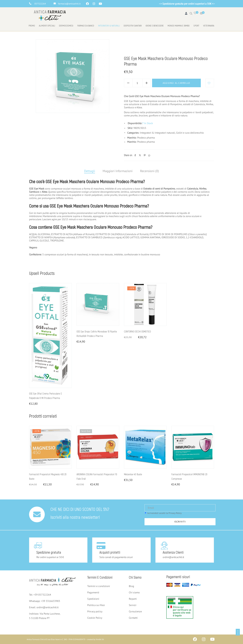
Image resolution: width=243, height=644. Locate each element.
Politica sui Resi (96, 605)
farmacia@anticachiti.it (69, 4)
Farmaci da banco (86, 26)
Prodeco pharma (146, 138)
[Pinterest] (145, 155)
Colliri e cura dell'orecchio (194, 48)
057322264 (40, 4)
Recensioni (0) (149, 171)
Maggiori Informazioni (118, 171)
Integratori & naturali (109, 26)
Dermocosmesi (66, 26)
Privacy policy (95, 611)
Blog (131, 586)
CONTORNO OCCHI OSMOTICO (137, 332)
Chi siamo (134, 592)
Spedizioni (93, 599)
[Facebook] (135, 155)
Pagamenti (93, 592)
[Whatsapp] (149, 155)
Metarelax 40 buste (133, 474)
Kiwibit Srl (100, 639)
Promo (32, 26)
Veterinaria (209, 26)
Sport (196, 26)
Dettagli (90, 171)
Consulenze (135, 611)
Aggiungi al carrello (176, 83)
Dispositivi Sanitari (133, 26)
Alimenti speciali (47, 26)
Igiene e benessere (155, 26)
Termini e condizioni (99, 586)
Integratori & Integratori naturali (157, 48)
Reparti (133, 599)
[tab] (90, 171)
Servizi (133, 605)
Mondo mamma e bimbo (179, 26)
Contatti (133, 618)
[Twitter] (140, 155)
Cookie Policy (95, 618)
